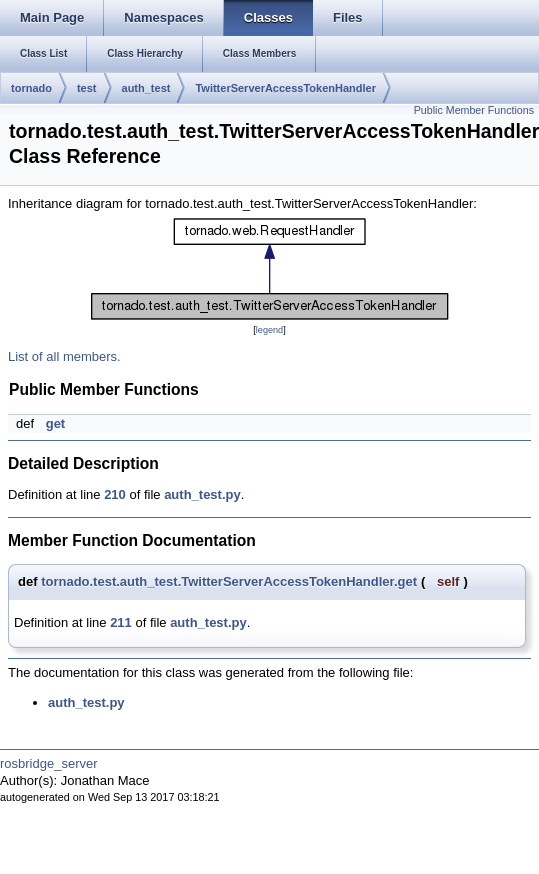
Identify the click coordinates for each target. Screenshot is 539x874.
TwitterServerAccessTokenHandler (285, 88)
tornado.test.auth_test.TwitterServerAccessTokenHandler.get (229, 581)
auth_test (146, 88)
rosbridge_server (49, 763)
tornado (31, 88)
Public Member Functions (474, 110)
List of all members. (64, 356)
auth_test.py (202, 494)
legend (269, 330)
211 (121, 622)
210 (115, 494)
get (56, 423)
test (87, 88)
